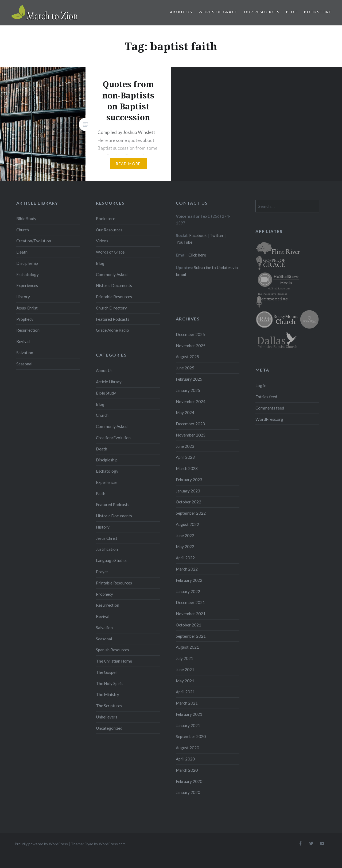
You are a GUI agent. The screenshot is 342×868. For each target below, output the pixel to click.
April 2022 (185, 558)
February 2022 (189, 580)
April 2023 (185, 457)
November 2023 (191, 435)
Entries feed (266, 397)
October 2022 (189, 502)
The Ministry (108, 694)
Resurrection (28, 330)
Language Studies (112, 560)
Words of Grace (218, 12)
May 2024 (185, 412)
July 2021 (184, 658)
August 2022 (187, 524)
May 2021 (185, 681)
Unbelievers (107, 717)
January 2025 (188, 390)
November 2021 (191, 614)
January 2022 (188, 591)
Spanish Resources (112, 650)
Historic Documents (114, 285)
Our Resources (262, 12)
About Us (181, 12)
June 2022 (185, 536)
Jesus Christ (27, 308)
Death (22, 252)
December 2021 (190, 602)
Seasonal (24, 364)
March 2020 (187, 770)
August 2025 (187, 357)
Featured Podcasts (113, 319)
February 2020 (189, 781)
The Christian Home (114, 661)
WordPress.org (269, 419)
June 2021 (185, 670)
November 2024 (191, 402)
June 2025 (185, 368)
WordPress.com (112, 844)
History (23, 297)
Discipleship (27, 263)
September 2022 (191, 513)
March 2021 (187, 703)
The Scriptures (109, 706)
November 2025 (191, 346)
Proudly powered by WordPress (41, 844)
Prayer (102, 572)
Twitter (217, 235)
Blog (292, 12)
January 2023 (188, 491)
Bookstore (318, 12)
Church (23, 230)
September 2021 (191, 636)
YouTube (184, 242)
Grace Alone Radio (112, 330)
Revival (23, 341)
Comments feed (270, 408)
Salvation (25, 353)
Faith (101, 494)
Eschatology (28, 274)
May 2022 (185, 546)
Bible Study (26, 219)
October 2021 (189, 625)
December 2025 (190, 334)
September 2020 (191, 736)
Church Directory (111, 308)
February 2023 (189, 480)
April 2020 (185, 759)
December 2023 (190, 424)
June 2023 (185, 446)
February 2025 (189, 379)
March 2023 (187, 468)
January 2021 (188, 725)
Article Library (109, 382)
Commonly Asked (112, 274)
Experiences (27, 285)
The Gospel (106, 672)
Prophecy (25, 319)
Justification (107, 549)
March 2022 (187, 569)
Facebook (198, 235)
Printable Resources (114, 297)
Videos (102, 241)
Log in (261, 385)
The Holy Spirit (109, 683)
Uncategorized (109, 728)
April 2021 (185, 692)
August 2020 (187, 748)
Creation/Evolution (34, 241)
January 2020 (188, 792)
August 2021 (187, 647)
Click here (197, 255)
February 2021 (189, 714)
